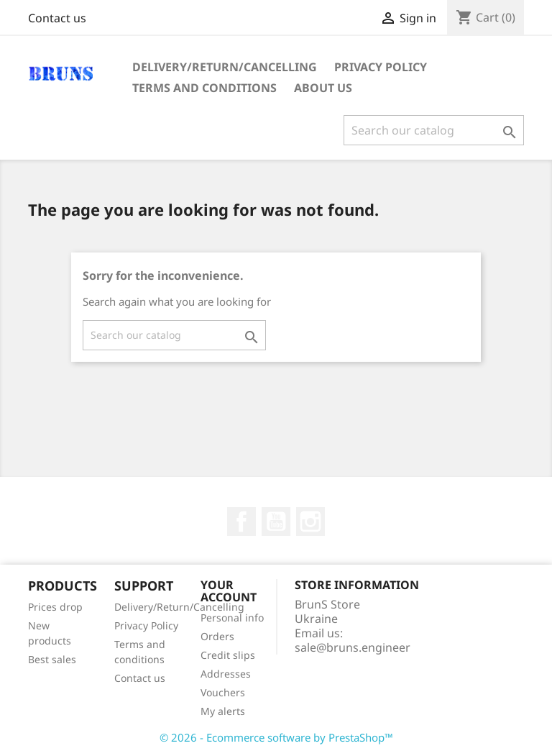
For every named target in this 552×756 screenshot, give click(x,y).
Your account (229, 591)
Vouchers (223, 692)
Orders (217, 636)
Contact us (57, 18)
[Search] (434, 130)
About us (323, 88)
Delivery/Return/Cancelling (225, 67)
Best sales (52, 659)
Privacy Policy (381, 67)
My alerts (223, 711)
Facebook (241, 522)
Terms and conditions (204, 88)
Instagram (310, 522)
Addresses (226, 674)
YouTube (276, 522)
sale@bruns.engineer (353, 647)
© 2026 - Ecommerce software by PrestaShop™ (276, 737)
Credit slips (228, 655)
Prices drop (55, 607)
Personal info (232, 618)
